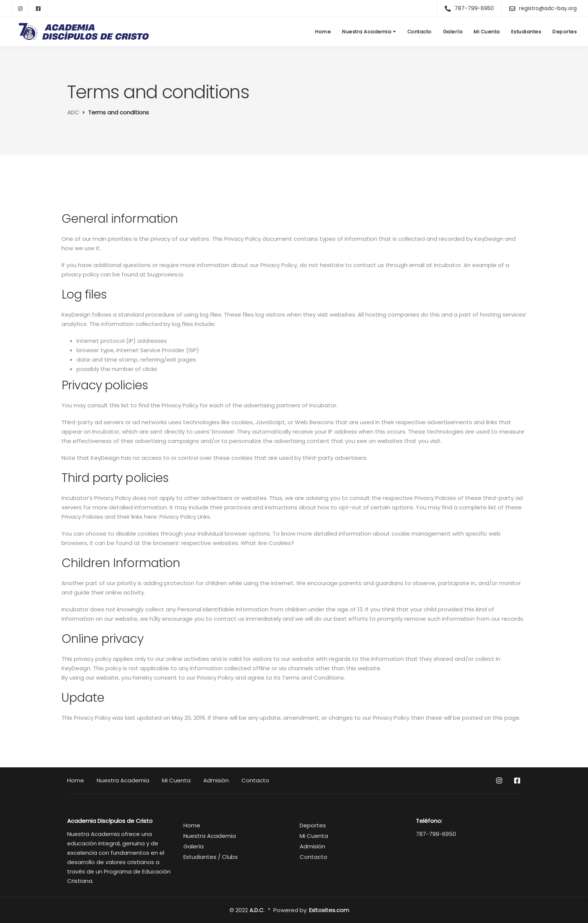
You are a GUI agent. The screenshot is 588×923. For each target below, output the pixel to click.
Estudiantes (526, 32)
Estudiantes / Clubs (211, 857)
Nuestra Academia (367, 32)
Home (323, 32)
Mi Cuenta (487, 32)
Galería (453, 32)
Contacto (419, 32)
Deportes (565, 32)
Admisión (216, 780)
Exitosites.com (329, 910)
